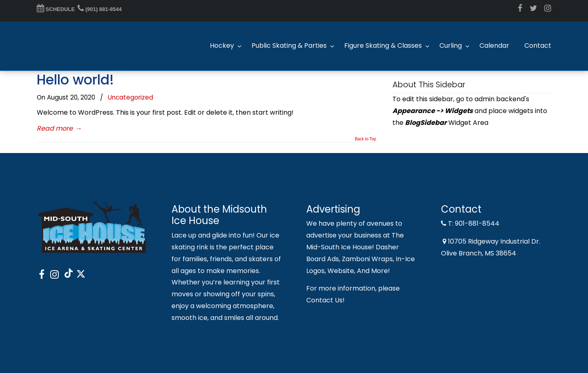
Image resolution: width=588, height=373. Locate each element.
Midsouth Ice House (78, 46)
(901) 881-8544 (100, 9)
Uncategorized (130, 97)
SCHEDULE (56, 9)
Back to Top (365, 139)
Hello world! (75, 80)
